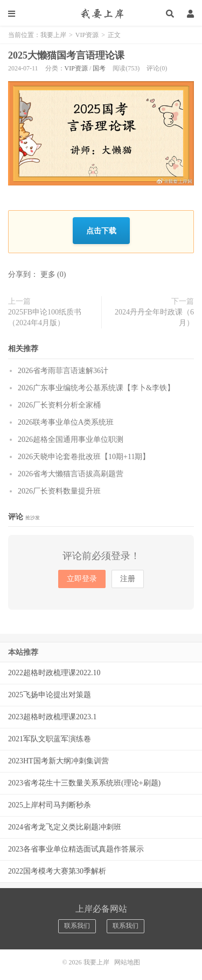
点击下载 (101, 230)
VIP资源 (87, 35)
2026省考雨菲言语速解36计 (63, 371)
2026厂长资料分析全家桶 (59, 405)
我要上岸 (101, 13)
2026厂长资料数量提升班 (59, 491)
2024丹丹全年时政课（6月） (154, 317)
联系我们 (77, 926)
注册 (128, 579)
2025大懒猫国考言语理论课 (66, 55)
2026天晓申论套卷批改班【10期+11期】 (84, 457)
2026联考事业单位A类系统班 (66, 422)
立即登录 (82, 579)
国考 (99, 68)
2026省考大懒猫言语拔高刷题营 (71, 474)
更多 (48, 274)
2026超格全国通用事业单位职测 (71, 439)
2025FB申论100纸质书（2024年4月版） (45, 317)
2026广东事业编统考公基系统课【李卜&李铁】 (96, 388)
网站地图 (127, 962)
